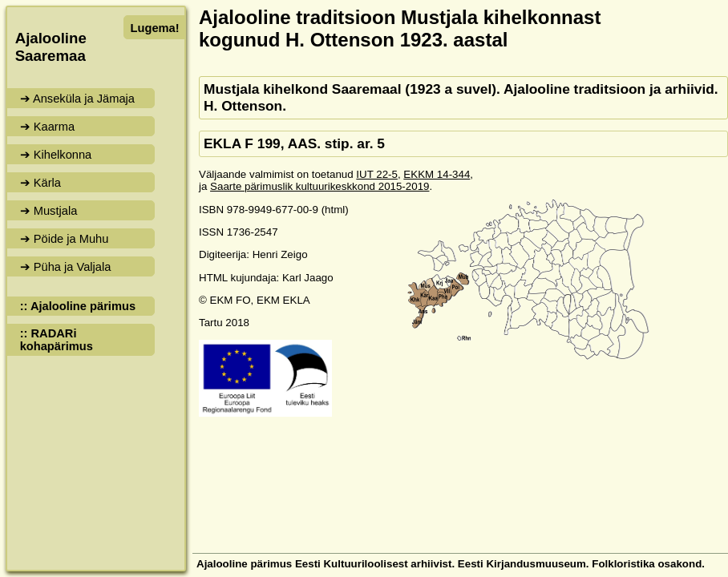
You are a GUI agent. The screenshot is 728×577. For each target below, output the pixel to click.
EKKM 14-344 (437, 174)
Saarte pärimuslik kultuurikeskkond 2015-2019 (320, 186)
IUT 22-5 (377, 174)
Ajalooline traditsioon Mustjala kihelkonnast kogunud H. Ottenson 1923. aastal (400, 28)
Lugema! (155, 28)
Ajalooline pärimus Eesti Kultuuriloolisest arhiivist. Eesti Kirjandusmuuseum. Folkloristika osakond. (451, 564)
